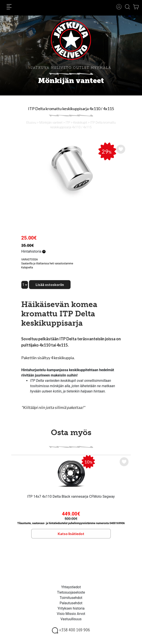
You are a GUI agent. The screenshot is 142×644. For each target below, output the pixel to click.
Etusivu (31, 123)
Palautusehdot (71, 603)
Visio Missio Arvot (71, 614)
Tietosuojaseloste (71, 592)
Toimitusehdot (71, 598)
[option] (71, 170)
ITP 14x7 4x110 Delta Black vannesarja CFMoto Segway (71, 496)
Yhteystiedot (71, 587)
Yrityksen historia (71, 608)
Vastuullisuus (71, 619)
